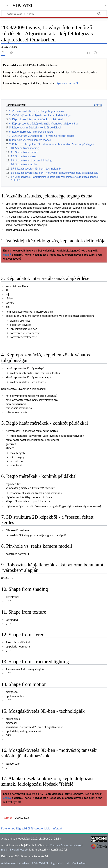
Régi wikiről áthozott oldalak (33, 828)
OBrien (8, 818)
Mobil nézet (79, 863)
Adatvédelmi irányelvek (15, 863)
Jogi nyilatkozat (60, 863)
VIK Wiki (22, 5)
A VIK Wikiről (40, 863)
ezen (6, 255)
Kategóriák (8, 828)
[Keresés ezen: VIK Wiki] (54, 13)
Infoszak (57, 828)
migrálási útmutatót (66, 83)
